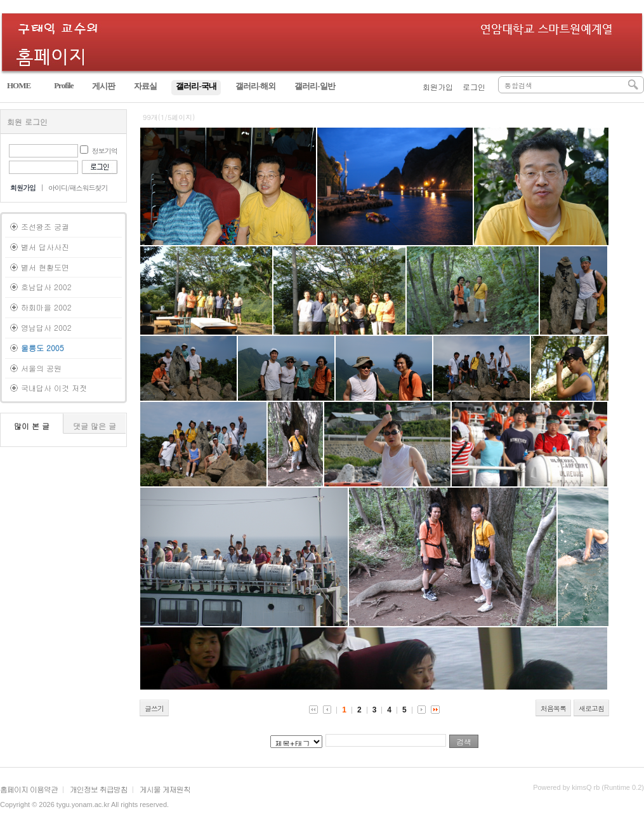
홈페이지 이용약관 (29, 789)
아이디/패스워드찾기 (78, 188)
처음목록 (553, 708)
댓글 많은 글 (95, 426)
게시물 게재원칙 (165, 789)
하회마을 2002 (46, 307)
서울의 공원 (41, 368)
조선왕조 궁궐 (45, 226)
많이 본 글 (32, 426)
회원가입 (438, 87)
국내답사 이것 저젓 (54, 388)
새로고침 (591, 708)
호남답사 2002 (46, 287)
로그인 (474, 87)
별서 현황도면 (45, 267)
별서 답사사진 (45, 247)
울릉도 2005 (43, 348)
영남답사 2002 (46, 327)
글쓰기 (154, 708)
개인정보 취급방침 (99, 789)
